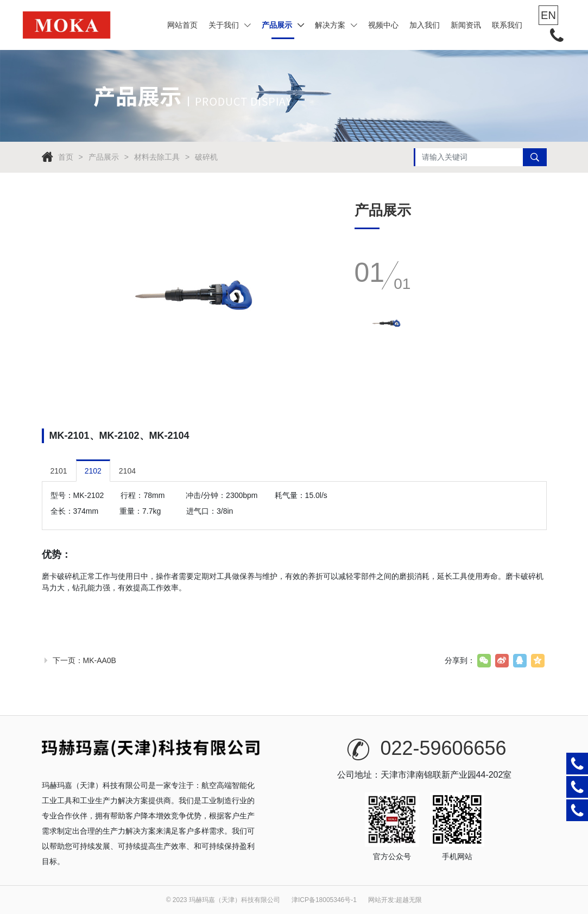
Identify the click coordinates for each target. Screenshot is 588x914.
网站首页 (182, 25)
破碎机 (206, 157)
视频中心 (383, 25)
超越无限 (409, 900)
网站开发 (381, 900)
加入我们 (425, 25)
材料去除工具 (157, 157)
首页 (66, 157)
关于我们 (230, 25)
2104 (127, 471)
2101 (59, 471)
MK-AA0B (100, 660)
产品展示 (283, 25)
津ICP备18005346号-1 (324, 900)
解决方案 (336, 25)
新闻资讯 (466, 25)
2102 (93, 471)
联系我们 (507, 25)
